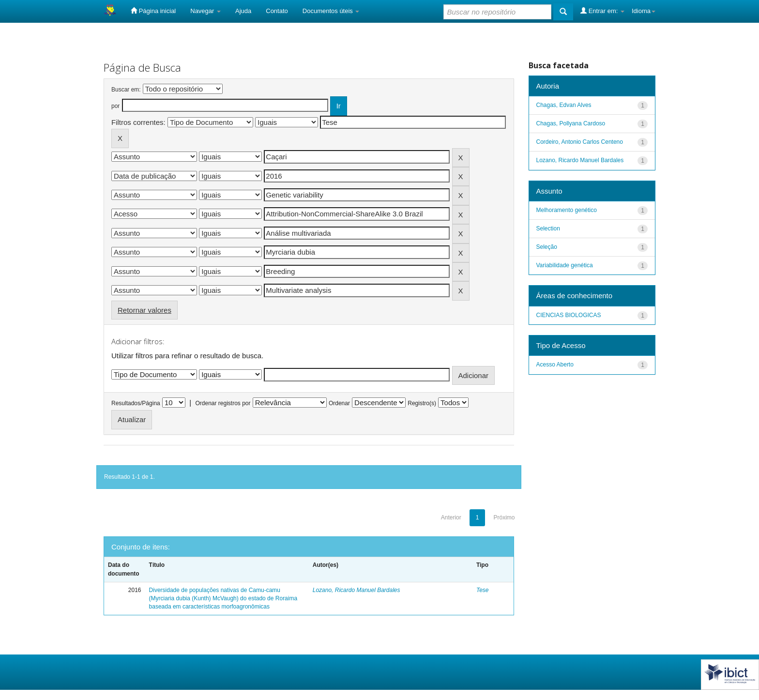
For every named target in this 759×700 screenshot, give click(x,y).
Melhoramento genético (567, 210)
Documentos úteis (331, 11)
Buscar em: (126, 90)
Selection (548, 228)
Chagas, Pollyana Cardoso (571, 123)
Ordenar (339, 403)
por (115, 106)
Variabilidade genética (565, 265)
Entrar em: (602, 11)
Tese (483, 590)
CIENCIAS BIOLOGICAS (569, 315)
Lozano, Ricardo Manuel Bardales (357, 590)
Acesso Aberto (555, 365)
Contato (277, 11)
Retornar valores (144, 310)
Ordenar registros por (223, 403)
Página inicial (153, 11)
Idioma (644, 11)
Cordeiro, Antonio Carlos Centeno (580, 142)
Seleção (547, 247)
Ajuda (243, 11)
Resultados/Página (136, 403)
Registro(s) (422, 403)
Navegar (205, 11)
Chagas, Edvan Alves (564, 105)
